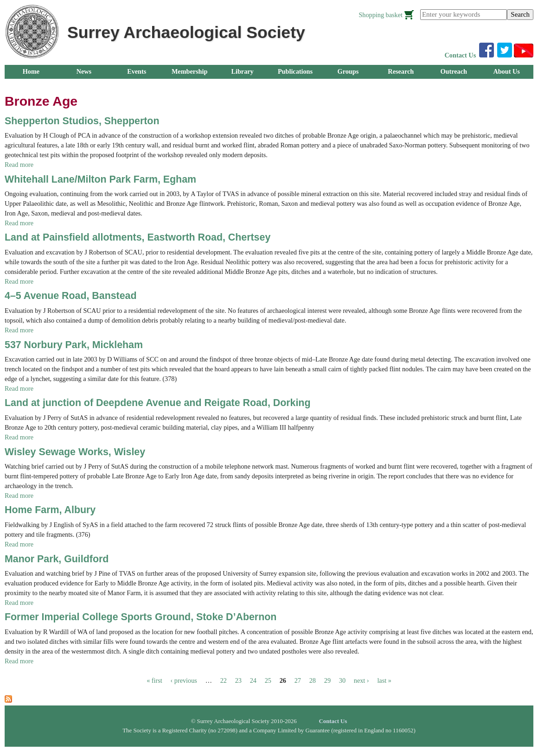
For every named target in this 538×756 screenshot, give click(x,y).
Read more (19, 165)
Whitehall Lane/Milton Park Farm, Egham (100, 179)
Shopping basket (381, 15)
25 (268, 680)
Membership (190, 71)
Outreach (453, 71)
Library (242, 71)
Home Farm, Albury (50, 510)
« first (154, 680)
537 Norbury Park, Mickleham (74, 345)
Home (31, 71)
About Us (506, 71)
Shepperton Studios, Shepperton (82, 121)
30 (342, 680)
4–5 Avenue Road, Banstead (71, 296)
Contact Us (461, 55)
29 (327, 680)
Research (401, 71)
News (84, 71)
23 (238, 680)
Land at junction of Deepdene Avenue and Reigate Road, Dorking (157, 403)
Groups (348, 71)
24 (253, 680)
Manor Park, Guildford (57, 559)
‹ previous (184, 680)
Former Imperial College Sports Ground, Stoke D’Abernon (141, 617)
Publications (295, 71)
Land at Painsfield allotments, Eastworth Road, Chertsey (138, 237)
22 (224, 680)
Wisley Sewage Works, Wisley (75, 452)
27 (298, 680)
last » (384, 680)
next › (362, 680)
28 (313, 680)
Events (137, 71)
